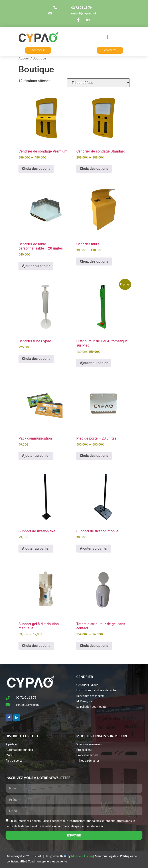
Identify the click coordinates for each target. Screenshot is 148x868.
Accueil (24, 58)
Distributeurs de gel (24, 736)
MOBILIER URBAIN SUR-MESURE (102, 736)
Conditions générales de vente (47, 861)
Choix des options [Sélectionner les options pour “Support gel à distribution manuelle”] (36, 646)
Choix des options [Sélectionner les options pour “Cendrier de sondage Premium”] (36, 169)
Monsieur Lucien (82, 856)
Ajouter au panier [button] (36, 266)
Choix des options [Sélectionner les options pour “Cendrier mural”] (94, 261)
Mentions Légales (106, 856)
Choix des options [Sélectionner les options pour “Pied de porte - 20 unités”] (94, 456)
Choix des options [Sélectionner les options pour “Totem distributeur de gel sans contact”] (94, 646)
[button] (108, 37)
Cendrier (85, 677)
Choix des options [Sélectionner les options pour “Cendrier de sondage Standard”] (94, 169)
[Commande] (98, 83)
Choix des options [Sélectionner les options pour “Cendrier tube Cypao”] (36, 359)
